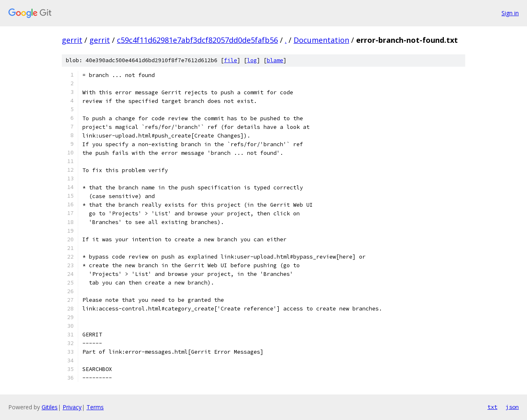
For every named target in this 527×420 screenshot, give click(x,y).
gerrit (72, 40)
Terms (95, 407)
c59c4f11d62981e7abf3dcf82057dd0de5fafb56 (197, 40)
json (512, 407)
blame (275, 60)
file (231, 60)
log (252, 60)
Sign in (510, 13)
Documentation (321, 40)
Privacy (72, 407)
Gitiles (50, 407)
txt (492, 407)
